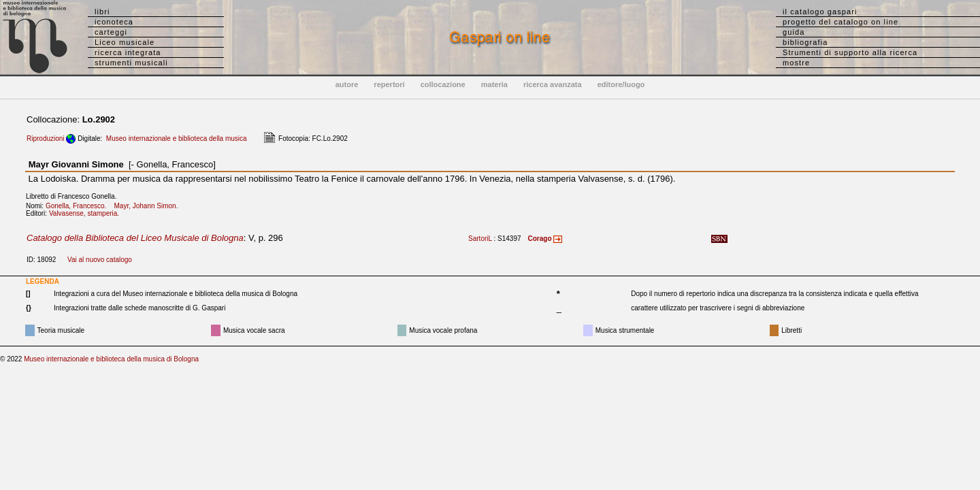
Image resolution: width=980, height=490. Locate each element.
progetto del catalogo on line (840, 22)
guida (794, 32)
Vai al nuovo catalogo (100, 260)
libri (102, 12)
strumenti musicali (131, 63)
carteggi (111, 32)
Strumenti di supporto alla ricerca (850, 52)
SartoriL (480, 239)
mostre (796, 63)
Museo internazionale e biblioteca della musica (177, 138)
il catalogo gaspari (820, 12)
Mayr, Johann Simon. (149, 206)
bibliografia (805, 42)
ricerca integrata (128, 52)
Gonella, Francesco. (79, 206)
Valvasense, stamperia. (87, 213)
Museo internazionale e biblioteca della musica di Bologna (111, 359)
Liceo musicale (125, 42)
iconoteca (114, 22)
